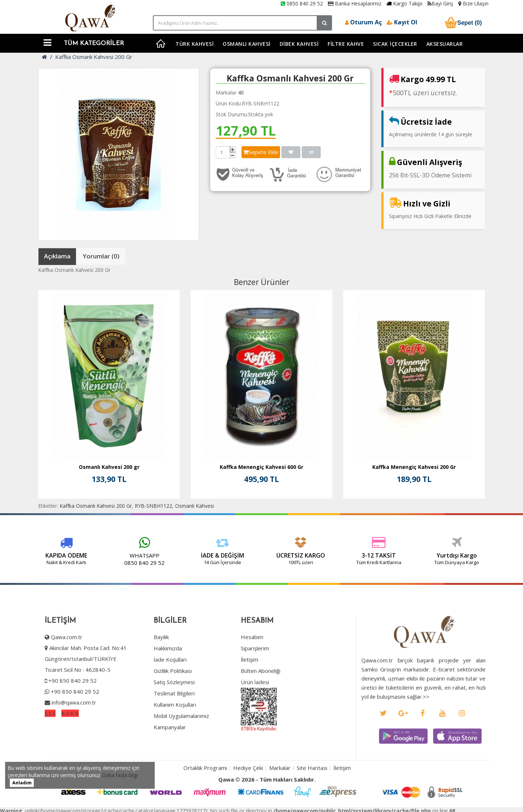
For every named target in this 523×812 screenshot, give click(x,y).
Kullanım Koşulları (174, 727)
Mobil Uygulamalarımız (180, 738)
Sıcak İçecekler (395, 44)
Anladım (22, 783)
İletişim (248, 682)
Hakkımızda (167, 670)
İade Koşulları (169, 682)
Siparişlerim (254, 670)
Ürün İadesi (254, 704)
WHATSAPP (113, 555)
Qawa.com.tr (66, 659)
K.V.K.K (69, 735)
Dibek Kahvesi (299, 44)
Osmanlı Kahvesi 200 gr (109, 467)
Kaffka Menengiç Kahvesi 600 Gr (261, 467)
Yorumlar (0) (101, 256)
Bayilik (160, 659)
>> (426, 719)
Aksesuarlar (445, 44)
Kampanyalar (169, 749)
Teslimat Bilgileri (173, 715)
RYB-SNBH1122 (153, 506)
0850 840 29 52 (302, 3)
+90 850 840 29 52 (71, 703)
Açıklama (57, 256)
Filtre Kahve (346, 44)
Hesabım (251, 659)
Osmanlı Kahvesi (247, 44)
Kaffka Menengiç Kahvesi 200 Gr (414, 467)
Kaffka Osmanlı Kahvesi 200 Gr (94, 57)
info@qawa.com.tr (72, 724)
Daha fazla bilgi (120, 775)
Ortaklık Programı (205, 790)
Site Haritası (312, 790)
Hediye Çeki (248, 790)
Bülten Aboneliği (260, 693)
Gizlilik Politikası (172, 693)
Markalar (280, 790)
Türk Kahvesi (194, 44)
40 (241, 93)
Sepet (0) (462, 23)
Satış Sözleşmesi (173, 704)
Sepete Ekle (261, 152)
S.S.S (49, 735)
